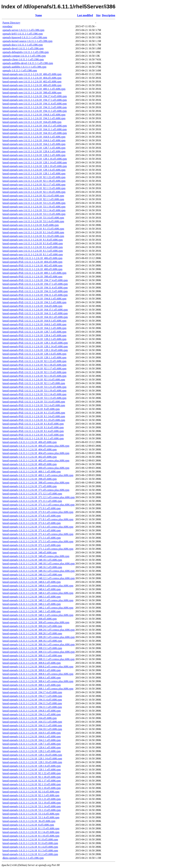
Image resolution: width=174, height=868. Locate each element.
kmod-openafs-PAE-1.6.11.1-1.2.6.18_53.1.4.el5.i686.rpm (34, 405)
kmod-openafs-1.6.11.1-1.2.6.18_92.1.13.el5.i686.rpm (32, 784)
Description (109, 15)
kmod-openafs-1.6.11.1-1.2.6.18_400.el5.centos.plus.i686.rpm (36, 468)
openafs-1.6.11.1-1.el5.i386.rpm (20, 70)
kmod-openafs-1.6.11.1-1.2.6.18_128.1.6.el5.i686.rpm (32, 766)
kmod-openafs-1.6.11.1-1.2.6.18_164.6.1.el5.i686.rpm (32, 736)
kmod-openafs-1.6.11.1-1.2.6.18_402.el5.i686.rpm (30, 457)
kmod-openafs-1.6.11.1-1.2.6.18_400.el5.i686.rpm (30, 464)
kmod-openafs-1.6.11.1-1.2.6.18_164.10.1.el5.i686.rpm (32, 729)
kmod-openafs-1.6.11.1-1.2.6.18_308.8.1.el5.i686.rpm (32, 670)
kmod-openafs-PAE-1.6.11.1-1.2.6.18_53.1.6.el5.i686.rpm (34, 402)
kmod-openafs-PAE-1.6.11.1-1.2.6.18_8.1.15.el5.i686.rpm (34, 413)
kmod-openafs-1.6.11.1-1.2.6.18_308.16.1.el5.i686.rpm (32, 641)
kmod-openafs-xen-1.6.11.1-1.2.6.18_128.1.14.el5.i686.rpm (35, 162)
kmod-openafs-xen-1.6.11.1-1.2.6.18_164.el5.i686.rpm (32, 122)
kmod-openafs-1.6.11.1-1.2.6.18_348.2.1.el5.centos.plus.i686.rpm (38, 608)
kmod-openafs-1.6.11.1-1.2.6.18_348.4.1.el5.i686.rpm (32, 589)
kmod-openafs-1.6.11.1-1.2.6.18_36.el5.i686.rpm (29, 821)
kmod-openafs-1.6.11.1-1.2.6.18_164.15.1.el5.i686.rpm (32, 722)
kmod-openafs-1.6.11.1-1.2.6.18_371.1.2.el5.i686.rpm (32, 545)
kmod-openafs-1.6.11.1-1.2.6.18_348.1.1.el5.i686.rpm (32, 611)
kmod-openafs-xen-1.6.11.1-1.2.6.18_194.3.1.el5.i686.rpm (34, 118)
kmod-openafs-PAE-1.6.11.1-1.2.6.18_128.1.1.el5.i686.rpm (34, 357)
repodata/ (8, 26)
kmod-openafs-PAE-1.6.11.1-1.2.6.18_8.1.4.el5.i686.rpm (33, 431)
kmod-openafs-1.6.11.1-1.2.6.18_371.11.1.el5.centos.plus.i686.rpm (39, 505)
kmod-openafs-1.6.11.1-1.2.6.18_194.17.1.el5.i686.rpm (32, 696)
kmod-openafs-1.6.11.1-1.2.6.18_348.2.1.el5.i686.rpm (32, 604)
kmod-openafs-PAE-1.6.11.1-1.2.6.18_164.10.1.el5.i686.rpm (35, 317)
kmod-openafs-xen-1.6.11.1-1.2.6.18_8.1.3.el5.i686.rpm (33, 251)
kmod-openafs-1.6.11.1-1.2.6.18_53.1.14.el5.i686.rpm (32, 806)
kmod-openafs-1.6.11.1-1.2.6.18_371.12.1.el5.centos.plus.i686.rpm (39, 497)
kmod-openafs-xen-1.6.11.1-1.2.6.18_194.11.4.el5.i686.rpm (35, 104)
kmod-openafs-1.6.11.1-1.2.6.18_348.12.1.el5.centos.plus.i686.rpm (39, 578)
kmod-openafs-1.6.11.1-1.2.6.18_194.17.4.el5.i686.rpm (32, 692)
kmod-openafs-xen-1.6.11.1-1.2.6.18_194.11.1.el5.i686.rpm (35, 111)
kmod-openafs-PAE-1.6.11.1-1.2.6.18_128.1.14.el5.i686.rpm (35, 346)
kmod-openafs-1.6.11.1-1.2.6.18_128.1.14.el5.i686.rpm (32, 759)
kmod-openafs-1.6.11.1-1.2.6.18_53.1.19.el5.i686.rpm (32, 803)
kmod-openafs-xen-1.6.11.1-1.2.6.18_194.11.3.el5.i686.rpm (35, 107)
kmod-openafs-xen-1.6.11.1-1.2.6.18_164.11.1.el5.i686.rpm (35, 129)
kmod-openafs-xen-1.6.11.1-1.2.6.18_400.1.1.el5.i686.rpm (34, 89)
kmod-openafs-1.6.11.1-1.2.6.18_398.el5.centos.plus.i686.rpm (36, 483)
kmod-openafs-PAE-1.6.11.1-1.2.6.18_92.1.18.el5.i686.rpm (34, 365)
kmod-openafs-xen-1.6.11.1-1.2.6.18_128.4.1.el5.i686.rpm (34, 151)
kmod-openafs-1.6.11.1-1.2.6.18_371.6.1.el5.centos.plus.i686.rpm (38, 527)
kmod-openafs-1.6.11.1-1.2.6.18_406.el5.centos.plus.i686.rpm (36, 446)
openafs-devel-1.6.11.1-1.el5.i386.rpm (23, 48)
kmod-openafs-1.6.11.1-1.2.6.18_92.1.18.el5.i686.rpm (32, 777)
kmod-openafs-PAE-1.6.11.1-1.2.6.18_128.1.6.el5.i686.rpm (34, 354)
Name (39, 15)
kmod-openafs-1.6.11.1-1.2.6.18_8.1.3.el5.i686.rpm (30, 851)
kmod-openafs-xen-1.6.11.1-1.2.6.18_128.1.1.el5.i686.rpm (34, 174)
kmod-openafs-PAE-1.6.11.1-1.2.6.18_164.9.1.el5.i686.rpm (34, 321)
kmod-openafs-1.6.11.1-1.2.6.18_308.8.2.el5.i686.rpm (32, 663)
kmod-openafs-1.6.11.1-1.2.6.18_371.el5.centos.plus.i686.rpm (36, 490)
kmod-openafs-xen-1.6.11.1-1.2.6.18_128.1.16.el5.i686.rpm (35, 159)
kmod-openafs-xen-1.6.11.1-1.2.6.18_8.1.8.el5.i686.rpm (33, 240)
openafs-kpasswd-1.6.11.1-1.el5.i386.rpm (25, 37)
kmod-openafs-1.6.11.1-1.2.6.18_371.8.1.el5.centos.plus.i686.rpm (38, 519)
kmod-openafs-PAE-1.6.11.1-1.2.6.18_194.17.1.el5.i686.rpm (35, 284)
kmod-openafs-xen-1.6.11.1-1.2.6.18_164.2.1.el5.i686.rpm (34, 144)
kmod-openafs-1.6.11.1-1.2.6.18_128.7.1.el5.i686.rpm (32, 744)
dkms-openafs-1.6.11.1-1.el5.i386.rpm (23, 858)
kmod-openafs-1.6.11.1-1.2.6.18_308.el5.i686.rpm (30, 619)
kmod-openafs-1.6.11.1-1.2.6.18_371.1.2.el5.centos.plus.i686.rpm (38, 549)
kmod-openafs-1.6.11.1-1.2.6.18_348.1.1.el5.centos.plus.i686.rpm (38, 615)
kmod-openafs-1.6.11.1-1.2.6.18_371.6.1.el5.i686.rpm (32, 523)
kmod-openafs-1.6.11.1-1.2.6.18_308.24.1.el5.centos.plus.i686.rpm (39, 630)
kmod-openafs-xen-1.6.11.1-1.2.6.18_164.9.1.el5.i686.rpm (34, 137)
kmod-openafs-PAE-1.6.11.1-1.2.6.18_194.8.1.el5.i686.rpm (34, 299)
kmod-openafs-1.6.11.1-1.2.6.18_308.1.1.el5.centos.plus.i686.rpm (38, 689)
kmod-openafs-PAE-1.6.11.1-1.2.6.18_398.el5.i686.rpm (32, 277)
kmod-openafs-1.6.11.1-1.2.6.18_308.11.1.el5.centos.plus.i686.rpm (39, 659)
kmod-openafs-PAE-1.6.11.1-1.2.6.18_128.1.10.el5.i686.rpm (35, 350)
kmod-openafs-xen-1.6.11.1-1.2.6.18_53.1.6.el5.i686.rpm (33, 218)
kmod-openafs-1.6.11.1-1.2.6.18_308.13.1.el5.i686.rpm (32, 648)
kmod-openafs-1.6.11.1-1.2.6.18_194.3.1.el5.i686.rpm (32, 714)
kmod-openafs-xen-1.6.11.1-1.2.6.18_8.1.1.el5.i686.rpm (33, 254)
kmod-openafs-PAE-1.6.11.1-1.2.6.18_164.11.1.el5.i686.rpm (35, 313)
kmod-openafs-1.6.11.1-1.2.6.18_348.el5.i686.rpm (30, 552)
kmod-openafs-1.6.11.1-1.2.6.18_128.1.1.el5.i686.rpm (32, 770)
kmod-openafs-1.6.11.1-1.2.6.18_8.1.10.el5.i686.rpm (31, 836)
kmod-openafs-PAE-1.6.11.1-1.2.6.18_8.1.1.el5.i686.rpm (33, 438)
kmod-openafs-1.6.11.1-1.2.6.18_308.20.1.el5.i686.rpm (32, 633)
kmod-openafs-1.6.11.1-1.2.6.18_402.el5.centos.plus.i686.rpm (36, 461)
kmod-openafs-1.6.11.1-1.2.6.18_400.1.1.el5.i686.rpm (32, 472)
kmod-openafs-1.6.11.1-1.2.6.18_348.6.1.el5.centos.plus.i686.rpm (38, 586)
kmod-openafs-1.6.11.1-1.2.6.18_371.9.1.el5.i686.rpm (32, 508)
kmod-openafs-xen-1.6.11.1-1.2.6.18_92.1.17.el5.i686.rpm (34, 185)
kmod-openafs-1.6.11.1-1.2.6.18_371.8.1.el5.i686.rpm (32, 516)
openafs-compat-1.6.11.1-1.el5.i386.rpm (24, 56)
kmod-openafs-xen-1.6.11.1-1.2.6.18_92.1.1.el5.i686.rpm (33, 199)
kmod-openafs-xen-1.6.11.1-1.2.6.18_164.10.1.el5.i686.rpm (35, 133)
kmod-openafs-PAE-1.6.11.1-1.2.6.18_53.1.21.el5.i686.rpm (34, 387)
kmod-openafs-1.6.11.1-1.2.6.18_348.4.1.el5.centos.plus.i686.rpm (38, 593)
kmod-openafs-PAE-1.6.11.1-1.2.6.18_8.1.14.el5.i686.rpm (34, 416)
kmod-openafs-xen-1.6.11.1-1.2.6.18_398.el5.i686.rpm (32, 93)
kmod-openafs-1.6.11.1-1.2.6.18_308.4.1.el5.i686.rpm (32, 678)
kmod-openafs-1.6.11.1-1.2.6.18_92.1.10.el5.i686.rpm (32, 788)
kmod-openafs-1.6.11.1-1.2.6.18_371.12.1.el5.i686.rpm (32, 494)
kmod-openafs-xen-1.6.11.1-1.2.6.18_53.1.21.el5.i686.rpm (34, 203)
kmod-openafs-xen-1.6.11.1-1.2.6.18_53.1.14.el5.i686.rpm (34, 210)
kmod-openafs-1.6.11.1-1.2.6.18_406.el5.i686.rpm (30, 442)
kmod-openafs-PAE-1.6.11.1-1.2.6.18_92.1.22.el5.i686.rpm (34, 361)
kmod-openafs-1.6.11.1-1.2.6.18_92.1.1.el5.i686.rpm (31, 795)
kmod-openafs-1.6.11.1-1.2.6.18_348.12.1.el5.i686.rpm (32, 575)
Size (98, 15)
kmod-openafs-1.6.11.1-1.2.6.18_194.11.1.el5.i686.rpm (32, 707)
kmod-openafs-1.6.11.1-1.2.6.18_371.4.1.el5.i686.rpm (32, 530)
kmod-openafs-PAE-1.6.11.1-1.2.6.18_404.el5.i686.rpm (32, 262)
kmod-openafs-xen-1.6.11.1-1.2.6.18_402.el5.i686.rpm (32, 82)
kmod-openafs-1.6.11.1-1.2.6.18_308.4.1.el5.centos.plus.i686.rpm (38, 681)
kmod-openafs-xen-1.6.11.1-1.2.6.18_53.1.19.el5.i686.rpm (34, 207)
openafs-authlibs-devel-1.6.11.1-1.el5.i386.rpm (28, 63)
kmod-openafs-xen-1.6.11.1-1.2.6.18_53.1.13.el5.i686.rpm (34, 214)
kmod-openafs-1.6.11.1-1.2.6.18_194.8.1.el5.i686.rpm (32, 711)
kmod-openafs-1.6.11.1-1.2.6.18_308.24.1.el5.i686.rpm (32, 626)
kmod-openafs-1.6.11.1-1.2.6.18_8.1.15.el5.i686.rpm (31, 828)
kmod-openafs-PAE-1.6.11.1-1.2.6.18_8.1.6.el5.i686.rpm (33, 427)
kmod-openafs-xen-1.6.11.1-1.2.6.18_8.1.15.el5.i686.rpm (33, 229)
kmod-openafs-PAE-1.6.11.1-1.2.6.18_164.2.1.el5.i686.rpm (34, 328)
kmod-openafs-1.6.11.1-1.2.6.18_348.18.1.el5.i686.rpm (32, 560)
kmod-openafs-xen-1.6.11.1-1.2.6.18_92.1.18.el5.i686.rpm (34, 181)
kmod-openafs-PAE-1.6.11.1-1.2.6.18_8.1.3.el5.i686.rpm (33, 435)
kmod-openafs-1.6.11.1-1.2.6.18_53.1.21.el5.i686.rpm (32, 799)
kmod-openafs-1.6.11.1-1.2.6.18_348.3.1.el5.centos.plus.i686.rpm (38, 600)
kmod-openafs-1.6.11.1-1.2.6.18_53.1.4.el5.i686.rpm (31, 817)
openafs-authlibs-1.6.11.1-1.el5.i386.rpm (24, 67)
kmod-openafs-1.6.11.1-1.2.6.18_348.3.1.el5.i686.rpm (32, 597)
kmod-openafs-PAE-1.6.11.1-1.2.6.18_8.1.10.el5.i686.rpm (34, 420)
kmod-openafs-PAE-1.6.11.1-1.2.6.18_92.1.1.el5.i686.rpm (34, 383)
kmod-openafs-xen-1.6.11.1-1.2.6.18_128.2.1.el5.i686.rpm (34, 155)
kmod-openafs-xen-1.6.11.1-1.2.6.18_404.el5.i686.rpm (32, 78)
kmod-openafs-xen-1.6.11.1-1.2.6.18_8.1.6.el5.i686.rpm (33, 243)
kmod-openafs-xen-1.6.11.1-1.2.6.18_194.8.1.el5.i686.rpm (34, 115)
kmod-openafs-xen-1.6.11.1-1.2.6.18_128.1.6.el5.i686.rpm (34, 170)
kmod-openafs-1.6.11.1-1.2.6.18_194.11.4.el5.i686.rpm (32, 700)
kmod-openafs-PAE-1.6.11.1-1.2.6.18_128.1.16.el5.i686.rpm (35, 343)
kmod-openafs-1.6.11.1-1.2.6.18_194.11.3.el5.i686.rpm (32, 703)
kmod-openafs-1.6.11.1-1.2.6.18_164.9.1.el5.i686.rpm (32, 733)
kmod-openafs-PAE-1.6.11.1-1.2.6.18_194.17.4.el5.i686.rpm (35, 280)
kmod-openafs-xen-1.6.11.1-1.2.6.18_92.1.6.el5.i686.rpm (33, 196)
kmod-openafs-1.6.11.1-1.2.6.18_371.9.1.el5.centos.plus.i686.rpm (38, 512)
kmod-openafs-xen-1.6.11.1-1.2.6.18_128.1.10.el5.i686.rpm (35, 166)
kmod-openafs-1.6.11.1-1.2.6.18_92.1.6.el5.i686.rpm (31, 792)
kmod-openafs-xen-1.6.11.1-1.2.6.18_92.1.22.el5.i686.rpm (34, 177)
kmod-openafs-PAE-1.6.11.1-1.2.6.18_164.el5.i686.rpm (32, 306)
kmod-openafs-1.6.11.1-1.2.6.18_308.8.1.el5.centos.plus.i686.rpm (38, 674)
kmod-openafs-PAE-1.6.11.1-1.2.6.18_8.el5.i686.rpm (31, 409)
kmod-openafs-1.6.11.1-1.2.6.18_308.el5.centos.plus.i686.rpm (36, 622)
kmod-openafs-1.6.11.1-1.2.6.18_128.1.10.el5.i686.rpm (32, 762)
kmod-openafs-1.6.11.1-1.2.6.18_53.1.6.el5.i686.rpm (31, 814)
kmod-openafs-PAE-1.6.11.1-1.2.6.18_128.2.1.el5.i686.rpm (34, 339)
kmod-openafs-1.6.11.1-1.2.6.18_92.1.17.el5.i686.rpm (32, 781)
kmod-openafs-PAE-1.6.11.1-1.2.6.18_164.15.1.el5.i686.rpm (35, 310)
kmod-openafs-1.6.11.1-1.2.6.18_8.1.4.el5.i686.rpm (30, 847)
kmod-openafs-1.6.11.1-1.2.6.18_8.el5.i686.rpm (28, 825)
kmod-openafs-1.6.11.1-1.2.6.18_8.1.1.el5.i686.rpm (30, 854)
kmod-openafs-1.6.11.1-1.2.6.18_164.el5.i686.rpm (30, 718)
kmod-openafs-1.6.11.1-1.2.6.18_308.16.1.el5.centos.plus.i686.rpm (39, 644)
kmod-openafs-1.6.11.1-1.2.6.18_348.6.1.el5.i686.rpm (32, 582)
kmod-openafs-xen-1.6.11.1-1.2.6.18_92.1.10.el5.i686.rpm (34, 192)
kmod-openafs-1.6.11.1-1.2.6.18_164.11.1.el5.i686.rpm (32, 725)
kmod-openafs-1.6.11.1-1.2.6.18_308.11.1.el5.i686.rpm (32, 656)
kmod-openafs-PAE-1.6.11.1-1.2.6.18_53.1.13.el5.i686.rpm (34, 398)
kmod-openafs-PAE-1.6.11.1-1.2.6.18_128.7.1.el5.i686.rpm (34, 332)
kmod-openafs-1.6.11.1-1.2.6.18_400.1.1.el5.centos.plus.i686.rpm (38, 475)
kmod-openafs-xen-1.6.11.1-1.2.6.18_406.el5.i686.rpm (32, 74)
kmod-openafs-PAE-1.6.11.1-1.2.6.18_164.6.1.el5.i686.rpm (34, 324)
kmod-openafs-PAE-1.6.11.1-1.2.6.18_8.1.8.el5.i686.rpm (33, 424)
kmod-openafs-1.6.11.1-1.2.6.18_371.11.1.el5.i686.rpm (32, 501)
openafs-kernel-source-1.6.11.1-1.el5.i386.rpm (27, 41)
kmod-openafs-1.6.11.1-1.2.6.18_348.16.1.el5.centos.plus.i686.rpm (39, 571)
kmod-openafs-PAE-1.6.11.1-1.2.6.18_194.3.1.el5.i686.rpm (34, 302)
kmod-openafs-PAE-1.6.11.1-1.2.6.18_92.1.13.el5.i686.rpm (34, 372)
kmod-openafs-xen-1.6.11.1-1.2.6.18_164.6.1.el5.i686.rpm (34, 140)
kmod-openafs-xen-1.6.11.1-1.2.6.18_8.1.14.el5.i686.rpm (33, 232)
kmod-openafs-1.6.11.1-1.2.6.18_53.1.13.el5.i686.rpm (32, 810)
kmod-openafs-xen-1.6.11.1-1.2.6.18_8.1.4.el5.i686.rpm (33, 247)
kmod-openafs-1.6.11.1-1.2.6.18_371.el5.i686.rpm (30, 486)
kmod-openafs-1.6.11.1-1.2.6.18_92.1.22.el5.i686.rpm (32, 773)
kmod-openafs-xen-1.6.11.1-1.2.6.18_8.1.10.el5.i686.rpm (33, 236)
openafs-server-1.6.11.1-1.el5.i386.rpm (23, 30)
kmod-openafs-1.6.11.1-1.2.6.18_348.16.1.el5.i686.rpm (32, 567)
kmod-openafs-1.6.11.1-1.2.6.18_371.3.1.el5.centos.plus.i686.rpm (38, 541)
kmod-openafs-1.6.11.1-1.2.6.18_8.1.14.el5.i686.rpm (31, 832)
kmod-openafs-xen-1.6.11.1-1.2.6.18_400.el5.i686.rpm (32, 85)
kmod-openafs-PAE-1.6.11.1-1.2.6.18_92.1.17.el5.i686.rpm (34, 369)
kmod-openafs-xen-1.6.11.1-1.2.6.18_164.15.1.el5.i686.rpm (35, 126)
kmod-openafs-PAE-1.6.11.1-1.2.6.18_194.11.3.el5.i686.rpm (35, 291)
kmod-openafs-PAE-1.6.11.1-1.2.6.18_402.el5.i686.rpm (32, 266)
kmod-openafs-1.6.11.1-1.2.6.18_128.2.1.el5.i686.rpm (32, 751)
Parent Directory (11, 23)
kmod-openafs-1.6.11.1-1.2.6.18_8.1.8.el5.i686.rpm (30, 839)
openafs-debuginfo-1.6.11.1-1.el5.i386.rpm (26, 52)
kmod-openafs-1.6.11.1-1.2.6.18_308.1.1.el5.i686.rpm (32, 685)
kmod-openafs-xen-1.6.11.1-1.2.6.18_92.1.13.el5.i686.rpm (34, 188)
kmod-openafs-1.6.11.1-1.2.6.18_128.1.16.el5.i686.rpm (32, 755)
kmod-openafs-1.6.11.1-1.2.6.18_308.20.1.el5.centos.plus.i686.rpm (39, 637)
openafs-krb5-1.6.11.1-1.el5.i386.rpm (23, 34)
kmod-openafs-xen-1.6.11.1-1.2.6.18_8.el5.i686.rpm (31, 225)
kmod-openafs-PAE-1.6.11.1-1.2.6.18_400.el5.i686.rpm (32, 269)
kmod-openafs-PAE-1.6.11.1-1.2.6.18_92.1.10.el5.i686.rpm (34, 376)
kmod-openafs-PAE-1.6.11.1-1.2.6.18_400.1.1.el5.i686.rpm (34, 273)
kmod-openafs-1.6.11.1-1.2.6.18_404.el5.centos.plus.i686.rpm (36, 453)
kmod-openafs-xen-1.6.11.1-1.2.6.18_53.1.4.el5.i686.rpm (33, 221)
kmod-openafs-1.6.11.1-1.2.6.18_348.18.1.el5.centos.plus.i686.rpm (39, 564)
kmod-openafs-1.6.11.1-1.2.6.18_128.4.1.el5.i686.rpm (32, 748)
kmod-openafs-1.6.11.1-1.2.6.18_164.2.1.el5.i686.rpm (32, 740)
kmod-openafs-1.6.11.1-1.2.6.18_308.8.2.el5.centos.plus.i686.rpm (38, 667)
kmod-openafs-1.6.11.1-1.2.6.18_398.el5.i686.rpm (30, 479)
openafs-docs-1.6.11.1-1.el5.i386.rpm (23, 45)
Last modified (85, 15)
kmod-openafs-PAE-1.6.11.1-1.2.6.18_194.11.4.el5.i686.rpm (35, 288)
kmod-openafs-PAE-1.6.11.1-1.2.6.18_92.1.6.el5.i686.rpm (34, 380)
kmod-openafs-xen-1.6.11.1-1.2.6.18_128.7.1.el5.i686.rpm (34, 148)
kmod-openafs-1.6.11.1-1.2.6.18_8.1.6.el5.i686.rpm (30, 843)
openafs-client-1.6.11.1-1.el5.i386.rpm (23, 59)
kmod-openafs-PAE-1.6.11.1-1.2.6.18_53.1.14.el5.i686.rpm (34, 394)
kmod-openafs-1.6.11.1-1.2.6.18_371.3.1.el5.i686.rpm (32, 538)
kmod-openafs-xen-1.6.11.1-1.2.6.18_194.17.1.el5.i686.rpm (35, 100)
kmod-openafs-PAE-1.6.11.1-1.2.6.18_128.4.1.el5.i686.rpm (34, 335)
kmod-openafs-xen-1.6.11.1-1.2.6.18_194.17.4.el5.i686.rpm (35, 96)
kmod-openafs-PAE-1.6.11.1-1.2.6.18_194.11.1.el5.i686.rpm (35, 295)
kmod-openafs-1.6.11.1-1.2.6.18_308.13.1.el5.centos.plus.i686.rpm (39, 652)
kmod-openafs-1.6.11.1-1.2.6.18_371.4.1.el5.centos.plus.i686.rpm (38, 534)
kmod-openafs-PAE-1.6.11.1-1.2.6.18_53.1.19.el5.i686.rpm (34, 391)
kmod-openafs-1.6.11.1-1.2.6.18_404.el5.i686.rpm (30, 449)
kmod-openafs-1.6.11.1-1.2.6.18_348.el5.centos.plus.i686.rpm (36, 556)
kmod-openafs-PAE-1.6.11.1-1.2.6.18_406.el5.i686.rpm (32, 258)
